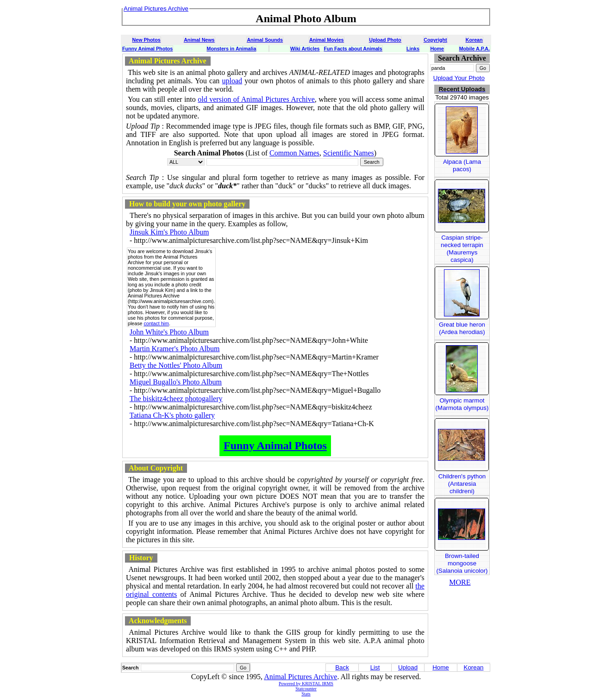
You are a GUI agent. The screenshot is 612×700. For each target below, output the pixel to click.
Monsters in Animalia (232, 49)
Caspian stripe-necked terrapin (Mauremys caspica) (462, 249)
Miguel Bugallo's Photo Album (176, 382)
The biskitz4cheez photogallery (176, 399)
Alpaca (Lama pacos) (462, 165)
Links (413, 49)
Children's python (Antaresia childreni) (462, 484)
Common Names (294, 153)
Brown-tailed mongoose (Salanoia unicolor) (462, 563)
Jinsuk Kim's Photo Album (169, 232)
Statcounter (306, 689)
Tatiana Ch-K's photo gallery (172, 415)
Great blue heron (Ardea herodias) (462, 328)
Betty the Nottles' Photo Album (176, 365)
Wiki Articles (305, 49)
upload (232, 81)
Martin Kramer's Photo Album (175, 349)
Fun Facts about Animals (353, 49)
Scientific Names (349, 153)
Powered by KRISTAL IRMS (306, 684)
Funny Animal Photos (147, 49)
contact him (156, 323)
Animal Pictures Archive (300, 677)
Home (437, 49)
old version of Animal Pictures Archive (256, 99)
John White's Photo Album (169, 332)
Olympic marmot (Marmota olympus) (462, 404)
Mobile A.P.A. (475, 49)
